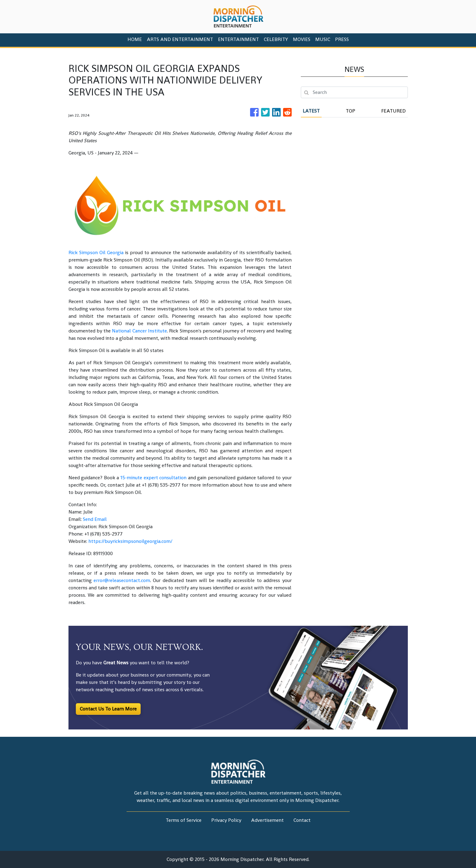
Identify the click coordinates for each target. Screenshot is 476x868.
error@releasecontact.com (122, 580)
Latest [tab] (311, 111)
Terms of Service (184, 820)
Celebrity (276, 39)
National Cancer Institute (139, 331)
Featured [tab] (393, 111)
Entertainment (238, 39)
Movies (302, 39)
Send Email (95, 519)
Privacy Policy (226, 820)
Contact (302, 820)
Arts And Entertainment (180, 39)
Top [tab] (351, 111)
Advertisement (267, 820)
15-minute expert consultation (153, 478)
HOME (135, 39)
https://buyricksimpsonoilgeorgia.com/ (130, 541)
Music (323, 39)
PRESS (342, 39)
